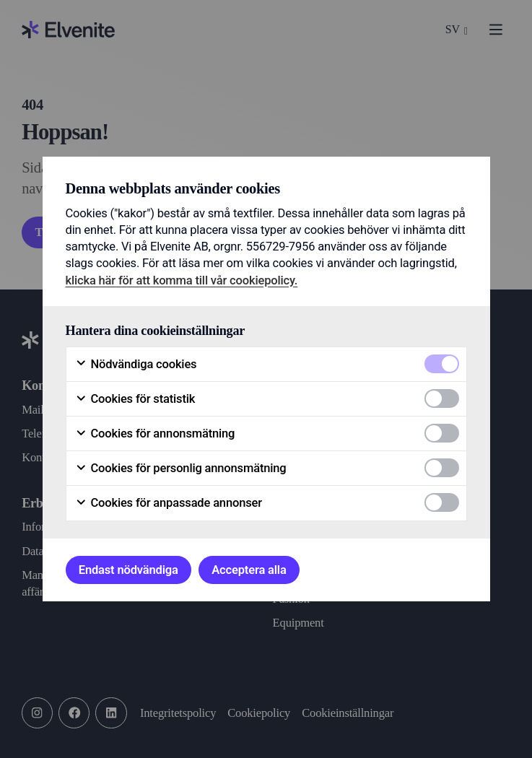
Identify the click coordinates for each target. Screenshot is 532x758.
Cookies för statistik (135, 399)
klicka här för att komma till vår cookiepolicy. (182, 280)
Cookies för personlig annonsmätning (181, 469)
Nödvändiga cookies (136, 365)
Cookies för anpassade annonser (169, 503)
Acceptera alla (249, 570)
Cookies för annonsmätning (155, 434)
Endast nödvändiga (128, 570)
